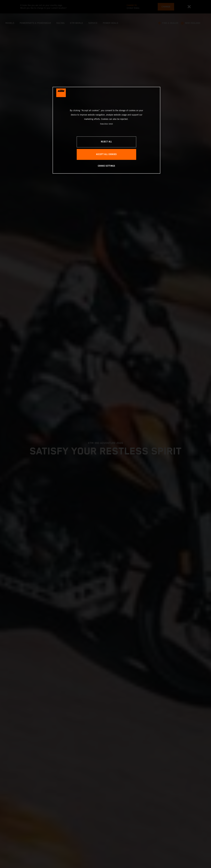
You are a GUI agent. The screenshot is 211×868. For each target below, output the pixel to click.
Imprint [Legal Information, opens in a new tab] (111, 124)
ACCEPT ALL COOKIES (106, 154)
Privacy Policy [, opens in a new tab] (104, 124)
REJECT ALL (106, 142)
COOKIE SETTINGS (107, 166)
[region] (106, 130)
